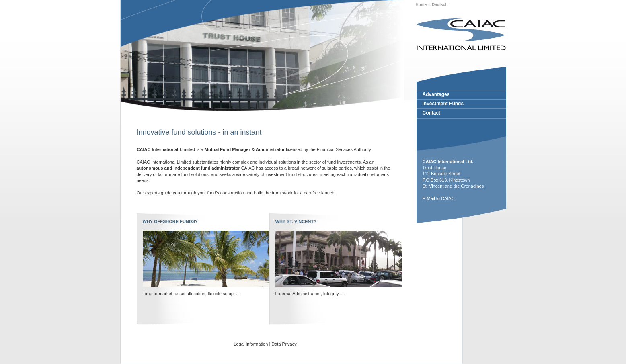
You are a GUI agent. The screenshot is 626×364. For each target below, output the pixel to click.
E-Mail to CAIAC (439, 198)
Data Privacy (284, 344)
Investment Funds (443, 104)
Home (421, 5)
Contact (432, 113)
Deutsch (440, 5)
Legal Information (251, 344)
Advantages (436, 94)
